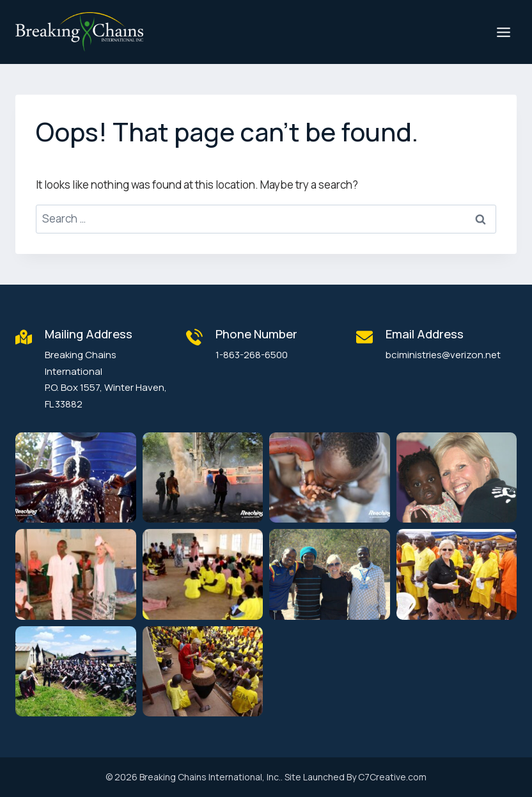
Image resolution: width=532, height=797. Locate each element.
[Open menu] (503, 32)
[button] (76, 477)
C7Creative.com (392, 777)
